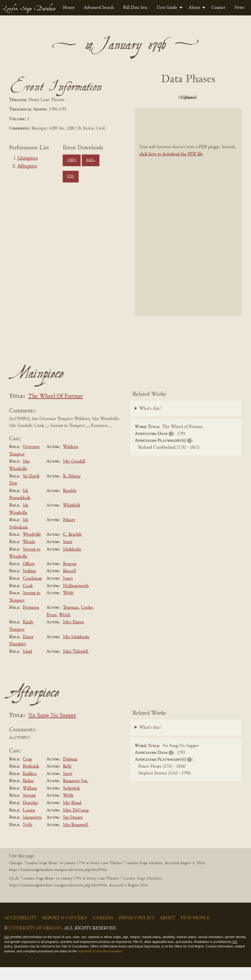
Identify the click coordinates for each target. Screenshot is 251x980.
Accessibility (21, 931)
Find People (195, 931)
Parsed (187, 111)
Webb (68, 606)
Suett (68, 555)
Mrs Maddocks (76, 650)
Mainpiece (28, 158)
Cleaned (218, 98)
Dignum (70, 772)
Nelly (28, 838)
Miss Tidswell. (76, 664)
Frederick (31, 779)
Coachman (32, 591)
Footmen (31, 620)
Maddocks (72, 562)
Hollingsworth (76, 599)
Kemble (70, 504)
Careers (103, 931)
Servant (29, 809)
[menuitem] (69, 8)
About (194, 8)
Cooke (87, 620)
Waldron (71, 460)
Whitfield (72, 518)
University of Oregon (35, 941)
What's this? (150, 421)
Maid (27, 664)
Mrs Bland (72, 816)
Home (69, 8)
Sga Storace (73, 830)
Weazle (29, 555)
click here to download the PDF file (171, 167)
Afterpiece (27, 166)
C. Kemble (73, 548)
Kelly (67, 779)
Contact (218, 8)
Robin (28, 794)
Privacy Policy (137, 931)
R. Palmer (72, 489)
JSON (72, 160)
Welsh (65, 628)
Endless (30, 787)
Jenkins (29, 584)
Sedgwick (71, 801)
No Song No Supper (52, 729)
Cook (28, 599)
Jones (68, 591)
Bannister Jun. (76, 794)
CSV (71, 176)
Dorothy (30, 816)
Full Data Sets (135, 8)
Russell (69, 584)
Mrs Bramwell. (76, 838)
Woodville (32, 548)
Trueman (71, 620)
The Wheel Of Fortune (56, 409)
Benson (70, 577)
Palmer (69, 533)
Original (187, 98)
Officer (29, 577)
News (239, 8)
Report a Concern (65, 931)
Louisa (29, 823)
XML (90, 160)
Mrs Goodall (74, 475)
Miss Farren (73, 635)
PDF (156, 98)
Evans (52, 628)
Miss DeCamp (76, 823)
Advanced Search (99, 8)
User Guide (167, 8)
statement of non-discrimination (100, 964)
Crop (27, 772)
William (30, 801)
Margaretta (32, 830)
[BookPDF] (188, 225)
